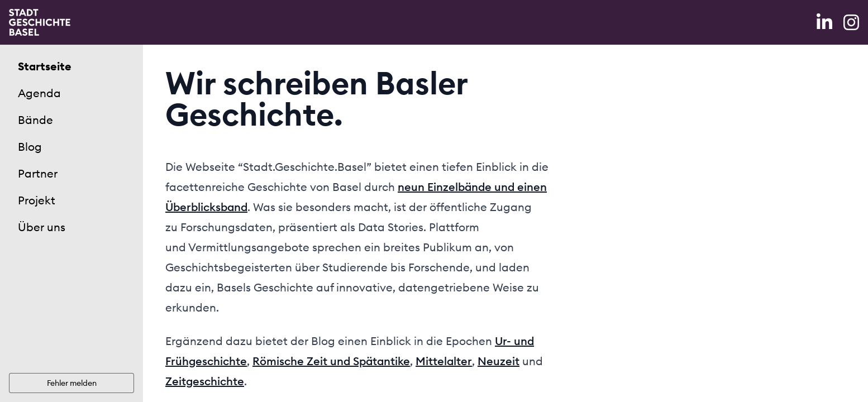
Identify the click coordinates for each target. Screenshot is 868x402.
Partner (38, 173)
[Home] (40, 22)
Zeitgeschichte (205, 381)
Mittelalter (444, 361)
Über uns (42, 227)
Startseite (45, 66)
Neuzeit (499, 361)
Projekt (37, 200)
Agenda (39, 93)
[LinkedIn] (826, 22)
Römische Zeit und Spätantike (331, 361)
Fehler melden (72, 383)
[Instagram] (851, 22)
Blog (30, 147)
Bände (35, 120)
